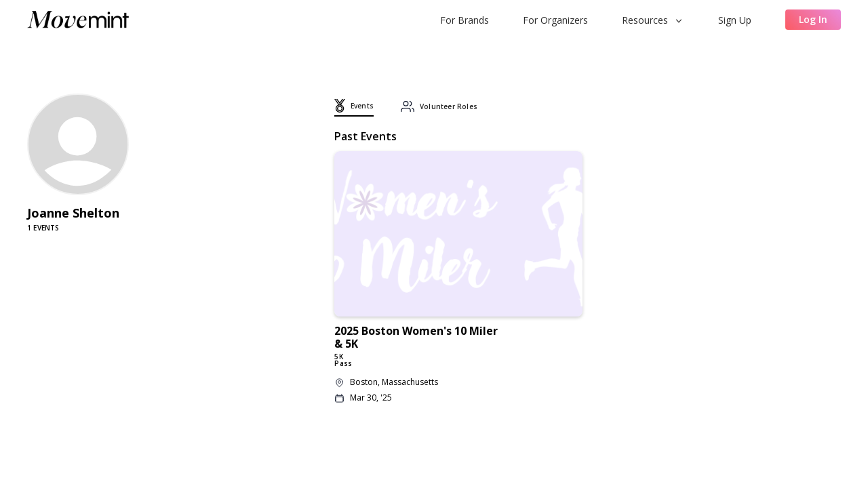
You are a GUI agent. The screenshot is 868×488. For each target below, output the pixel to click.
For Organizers (555, 20)
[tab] (354, 108)
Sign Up (735, 20)
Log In (813, 19)
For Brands (465, 20)
